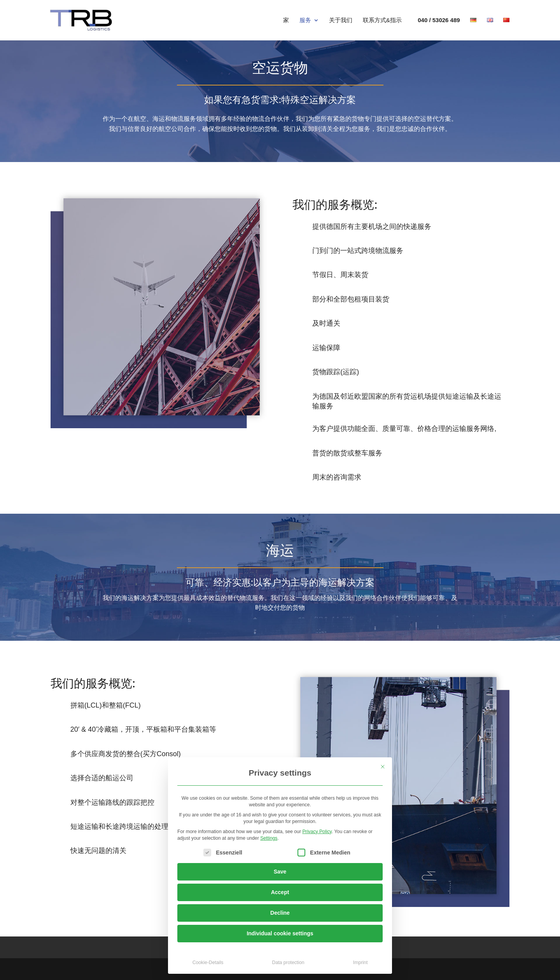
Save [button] (280, 872)
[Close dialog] (383, 767)
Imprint (360, 963)
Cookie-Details (208, 963)
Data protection (288, 963)
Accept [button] (280, 892)
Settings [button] (269, 838)
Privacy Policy (317, 832)
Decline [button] (280, 913)
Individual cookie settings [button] (280, 933)
